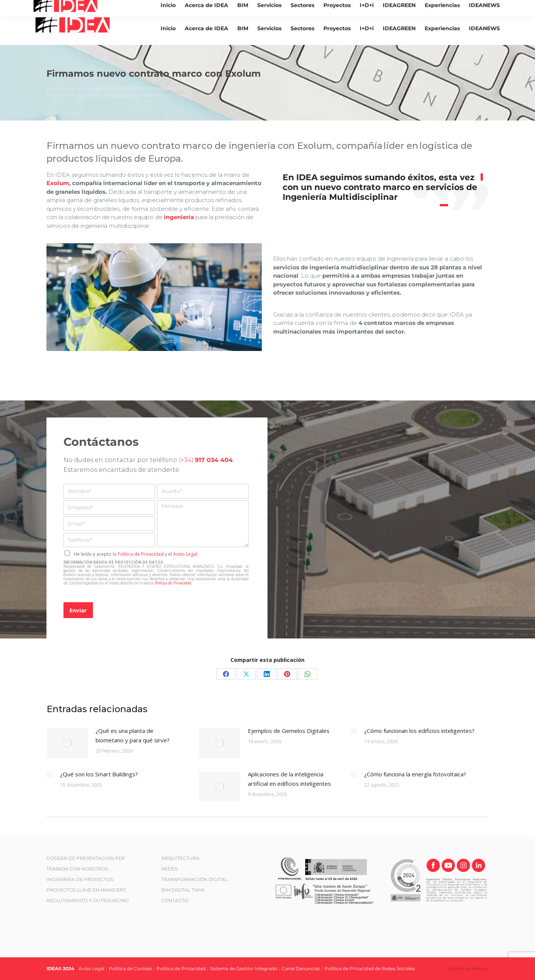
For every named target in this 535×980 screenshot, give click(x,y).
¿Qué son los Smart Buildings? (99, 774)
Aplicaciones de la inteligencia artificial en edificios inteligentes (289, 779)
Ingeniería (180, 217)
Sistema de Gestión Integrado (244, 968)
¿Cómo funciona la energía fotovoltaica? (415, 774)
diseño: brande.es (469, 968)
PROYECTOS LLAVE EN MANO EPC (87, 890)
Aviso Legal (185, 554)
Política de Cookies (130, 968)
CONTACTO (175, 900)
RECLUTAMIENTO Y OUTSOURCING (88, 900)
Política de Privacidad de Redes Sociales (370, 968)
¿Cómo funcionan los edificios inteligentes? (419, 731)
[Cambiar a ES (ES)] (499, 6)
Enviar (78, 610)
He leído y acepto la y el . (136, 554)
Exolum (58, 183)
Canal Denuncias (301, 968)
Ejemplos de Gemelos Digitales (289, 731)
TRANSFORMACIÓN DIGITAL (194, 879)
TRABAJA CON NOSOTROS (77, 869)
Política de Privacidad (141, 554)
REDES (169, 869)
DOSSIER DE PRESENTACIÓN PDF (86, 858)
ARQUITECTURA (180, 858)
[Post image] (67, 743)
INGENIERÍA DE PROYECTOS (80, 879)
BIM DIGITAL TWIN (183, 890)
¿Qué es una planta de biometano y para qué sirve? (133, 735)
